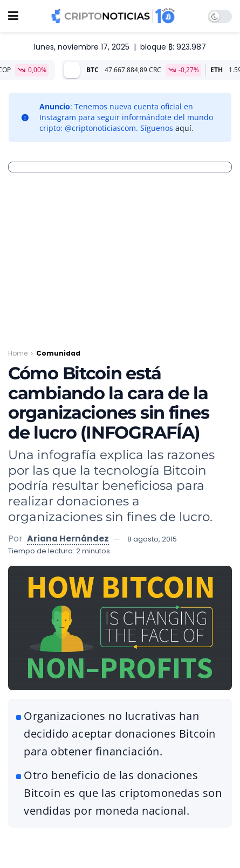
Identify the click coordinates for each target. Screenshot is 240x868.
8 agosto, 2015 (152, 539)
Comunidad (58, 353)
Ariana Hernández (68, 539)
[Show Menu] (13, 16)
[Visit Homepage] (113, 16)
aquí (183, 128)
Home (18, 353)
